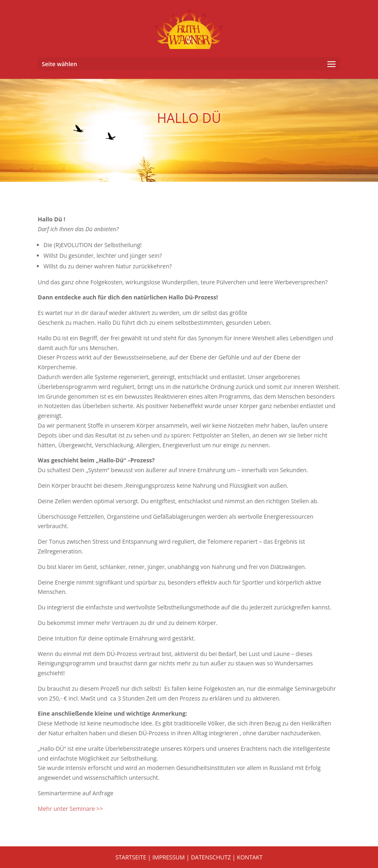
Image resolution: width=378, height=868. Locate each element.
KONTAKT (250, 857)
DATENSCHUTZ (211, 857)
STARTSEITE (131, 857)
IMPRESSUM (169, 857)
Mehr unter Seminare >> (70, 809)
